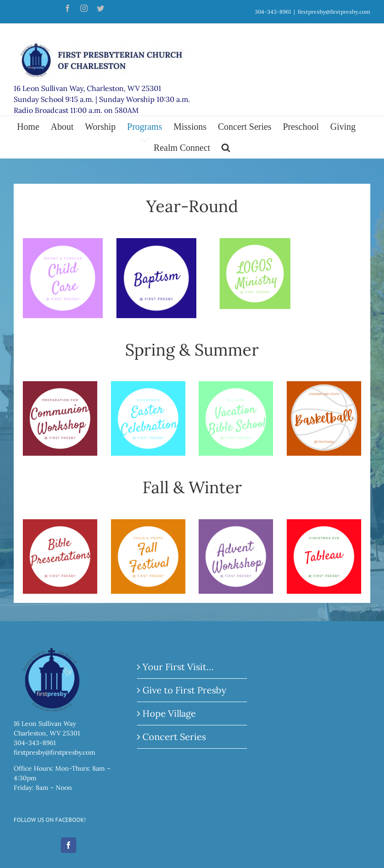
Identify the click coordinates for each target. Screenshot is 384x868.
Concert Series (174, 737)
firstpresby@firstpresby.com (334, 12)
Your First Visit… (178, 667)
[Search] (226, 148)
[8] (236, 388)
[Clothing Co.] (156, 245)
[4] (63, 245)
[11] (236, 526)
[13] (255, 245)
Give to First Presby (184, 690)
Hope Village (169, 713)
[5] (324, 526)
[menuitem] (34, 127)
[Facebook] (68, 845)
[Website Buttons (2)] (324, 388)
